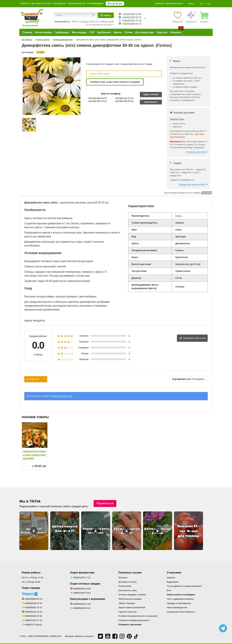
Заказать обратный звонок (169, 3)
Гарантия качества (127, 612)
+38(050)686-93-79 (33, 599)
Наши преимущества (177, 607)
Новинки (171, 578)
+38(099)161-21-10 (33, 612)
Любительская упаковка (130, 599)
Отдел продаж (31, 588)
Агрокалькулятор (77, 3)
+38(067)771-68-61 (33, 625)
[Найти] (106, 15)
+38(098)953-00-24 (82, 608)
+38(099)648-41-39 (82, 604)
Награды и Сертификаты (179, 603)
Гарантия (25, 3)
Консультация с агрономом (87, 599)
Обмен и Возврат (127, 603)
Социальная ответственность (181, 612)
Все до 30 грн (115, 4)
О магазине (174, 573)
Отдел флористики (82, 573)
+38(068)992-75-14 (33, 607)
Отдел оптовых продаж (85, 584)
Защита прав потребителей (132, 607)
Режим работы (31, 573)
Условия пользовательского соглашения (138, 616)
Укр (209, 4)
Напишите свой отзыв (193, 338)
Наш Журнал (59, 3)
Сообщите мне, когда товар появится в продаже (115, 82)
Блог (169, 590)
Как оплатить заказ (128, 590)
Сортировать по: (181, 379)
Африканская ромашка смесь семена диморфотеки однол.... (34, 455)
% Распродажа (95, 3)
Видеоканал (173, 582)
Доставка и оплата (41, 3)
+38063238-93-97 (132, 17)
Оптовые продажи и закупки (132, 595)
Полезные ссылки (130, 573)
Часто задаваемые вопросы (180, 599)
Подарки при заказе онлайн (192, 184)
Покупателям (125, 586)
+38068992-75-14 (132, 21)
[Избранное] (178, 17)
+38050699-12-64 (132, 14)
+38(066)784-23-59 (82, 589)
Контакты (123, 578)
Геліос (178, 216)
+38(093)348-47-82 (33, 616)
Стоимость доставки (196, 152)
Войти (191, 4)
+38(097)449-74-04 (82, 593)
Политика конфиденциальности (134, 620)
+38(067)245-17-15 (33, 620)
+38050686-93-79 (132, 24)
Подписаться (105, 503)
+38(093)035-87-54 (33, 603)
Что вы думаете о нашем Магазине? (184, 586)
